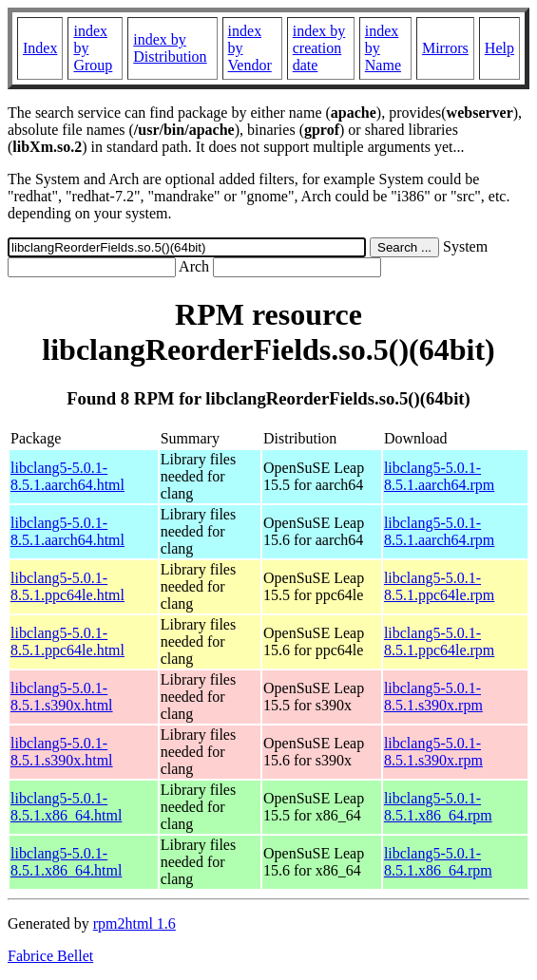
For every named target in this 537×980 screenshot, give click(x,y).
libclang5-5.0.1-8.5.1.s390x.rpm (433, 697)
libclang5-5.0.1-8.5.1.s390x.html (62, 697)
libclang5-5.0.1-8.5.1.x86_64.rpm (438, 807)
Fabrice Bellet (50, 956)
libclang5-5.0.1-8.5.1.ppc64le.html (67, 586)
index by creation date (319, 48)
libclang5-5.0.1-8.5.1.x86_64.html (66, 807)
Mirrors (445, 48)
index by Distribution (170, 48)
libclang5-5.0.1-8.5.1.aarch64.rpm (439, 476)
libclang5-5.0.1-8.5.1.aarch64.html (67, 476)
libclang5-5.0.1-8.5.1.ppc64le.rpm (439, 586)
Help (499, 48)
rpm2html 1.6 (134, 923)
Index (40, 48)
